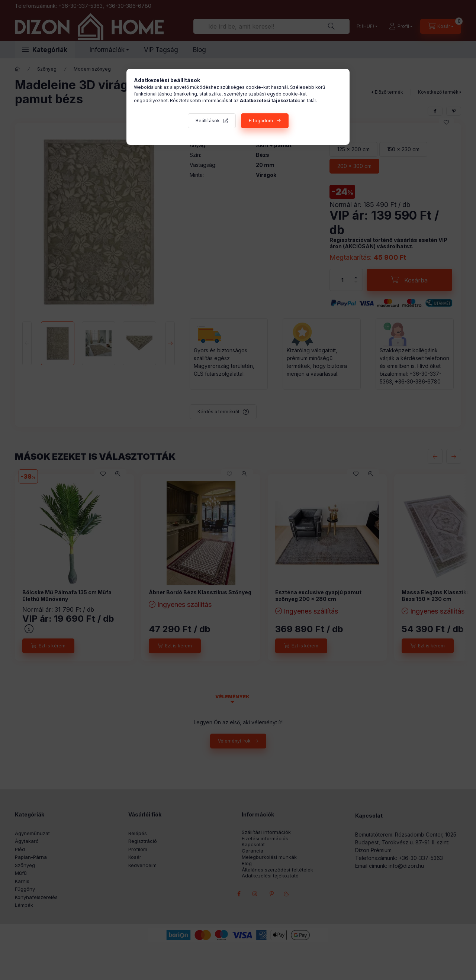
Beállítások (208, 121)
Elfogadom (261, 121)
